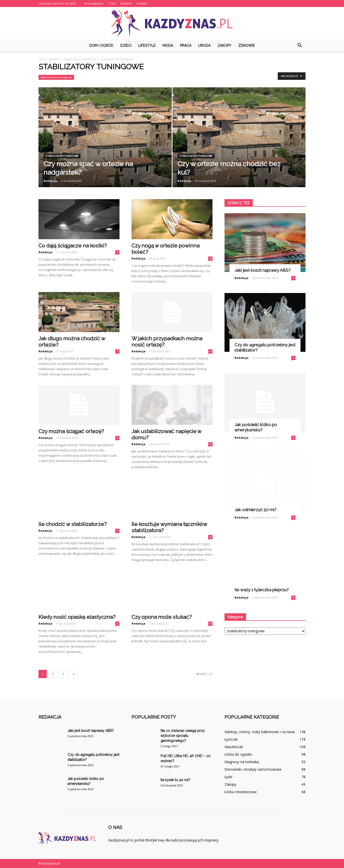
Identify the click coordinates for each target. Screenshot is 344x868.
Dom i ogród (101, 46)
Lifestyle (147, 46)
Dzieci (126, 46)
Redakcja (50, 181)
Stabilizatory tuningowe (56, 77)
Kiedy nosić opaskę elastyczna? (77, 617)
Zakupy (224, 46)
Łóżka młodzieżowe (241, 792)
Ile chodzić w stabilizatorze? (73, 524)
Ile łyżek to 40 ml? (175, 780)
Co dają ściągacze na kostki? (73, 246)
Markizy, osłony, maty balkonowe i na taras (260, 732)
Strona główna (94, 3)
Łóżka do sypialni (238, 754)
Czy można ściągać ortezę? (71, 431)
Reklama (126, 3)
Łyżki (228, 777)
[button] (299, 46)
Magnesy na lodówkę (242, 762)
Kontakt (142, 3)
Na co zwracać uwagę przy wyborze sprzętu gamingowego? (183, 736)
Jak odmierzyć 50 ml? (255, 510)
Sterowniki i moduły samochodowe (253, 769)
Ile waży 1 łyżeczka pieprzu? (262, 590)
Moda (168, 46)
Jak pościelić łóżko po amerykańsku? (256, 427)
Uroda (204, 46)
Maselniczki (234, 747)
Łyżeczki (231, 739)
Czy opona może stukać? (162, 617)
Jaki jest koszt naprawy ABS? (262, 270)
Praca (186, 46)
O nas (112, 3)
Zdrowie (246, 46)
